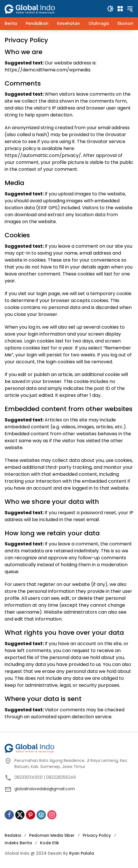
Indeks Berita (18, 843)
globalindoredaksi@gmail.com (45, 789)
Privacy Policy (97, 835)
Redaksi (13, 835)
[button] (110, 9)
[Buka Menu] (120, 9)
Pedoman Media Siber (52, 835)
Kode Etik (50, 843)
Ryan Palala (82, 853)
